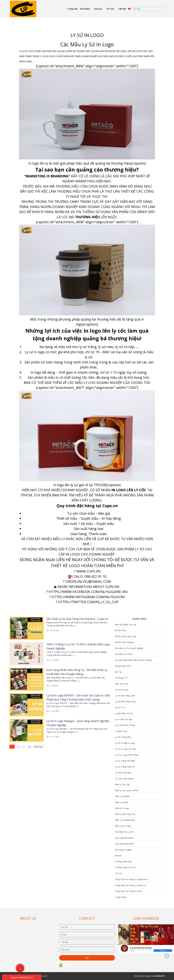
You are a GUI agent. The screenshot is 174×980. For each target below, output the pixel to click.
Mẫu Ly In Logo (122, 808)
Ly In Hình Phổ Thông (125, 725)
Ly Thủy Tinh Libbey (124, 779)
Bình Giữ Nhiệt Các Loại (126, 624)
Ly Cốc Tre (120, 707)
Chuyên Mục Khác (123, 666)
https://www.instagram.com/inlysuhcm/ (88, 597)
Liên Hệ (122, 9)
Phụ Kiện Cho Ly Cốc (124, 832)
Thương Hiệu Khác (123, 861)
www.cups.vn (88, 571)
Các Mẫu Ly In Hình (124, 654)
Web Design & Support (143, 976)
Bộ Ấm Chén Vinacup (124, 642)
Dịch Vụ (98, 9)
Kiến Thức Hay (122, 684)
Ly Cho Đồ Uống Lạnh (125, 696)
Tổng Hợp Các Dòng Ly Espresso (130, 885)
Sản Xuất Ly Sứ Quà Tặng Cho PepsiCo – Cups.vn (77, 619)
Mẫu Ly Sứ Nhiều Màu (125, 820)
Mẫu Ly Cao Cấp (122, 784)
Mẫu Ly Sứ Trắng (123, 826)
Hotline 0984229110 (22, 977)
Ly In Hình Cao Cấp (124, 719)
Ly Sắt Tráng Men (123, 737)
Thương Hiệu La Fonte (125, 867)
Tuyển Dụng (121, 897)
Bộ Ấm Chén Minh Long (126, 636)
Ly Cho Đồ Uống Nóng (125, 701)
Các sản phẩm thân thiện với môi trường (133, 660)
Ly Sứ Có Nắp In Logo (125, 743)
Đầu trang (167, 956)
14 (29, 747)
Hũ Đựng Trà (121, 678)
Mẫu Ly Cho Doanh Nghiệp (98, 383)
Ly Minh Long (121, 731)
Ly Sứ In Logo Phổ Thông (127, 755)
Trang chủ (72, 9)
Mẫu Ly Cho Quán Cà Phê (126, 790)
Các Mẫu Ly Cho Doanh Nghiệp (129, 648)
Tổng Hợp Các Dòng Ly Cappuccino (131, 879)
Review (118, 855)
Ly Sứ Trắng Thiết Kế (125, 767)
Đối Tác (118, 672)
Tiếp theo (38, 747)
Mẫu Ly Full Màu (122, 796)
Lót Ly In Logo (122, 690)
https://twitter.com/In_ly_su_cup (88, 602)
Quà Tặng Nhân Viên (124, 844)
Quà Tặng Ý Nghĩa (123, 850)
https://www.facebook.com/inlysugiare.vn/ (88, 592)
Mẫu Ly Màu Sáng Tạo (125, 814)
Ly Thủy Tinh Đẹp (123, 773)
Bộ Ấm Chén (121, 630)
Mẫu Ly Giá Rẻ (121, 802)
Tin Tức (110, 9)
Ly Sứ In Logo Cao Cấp (125, 749)
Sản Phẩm (85, 9)
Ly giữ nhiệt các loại (124, 713)
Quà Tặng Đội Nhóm (124, 838)
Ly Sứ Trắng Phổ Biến (125, 761)
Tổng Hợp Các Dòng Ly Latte (128, 891)
